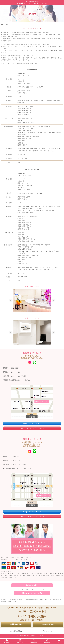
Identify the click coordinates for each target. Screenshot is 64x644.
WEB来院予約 (48, 624)
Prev (11, 300)
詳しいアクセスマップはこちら (31, 428)
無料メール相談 (16, 624)
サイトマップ (48, 632)
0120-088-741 (16, 368)
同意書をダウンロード (32, 593)
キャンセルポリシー (16, 630)
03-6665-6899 (16, 456)
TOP (2, 25)
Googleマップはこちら (31, 423)
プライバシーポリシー (48, 630)
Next (53, 300)
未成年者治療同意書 (16, 632)
